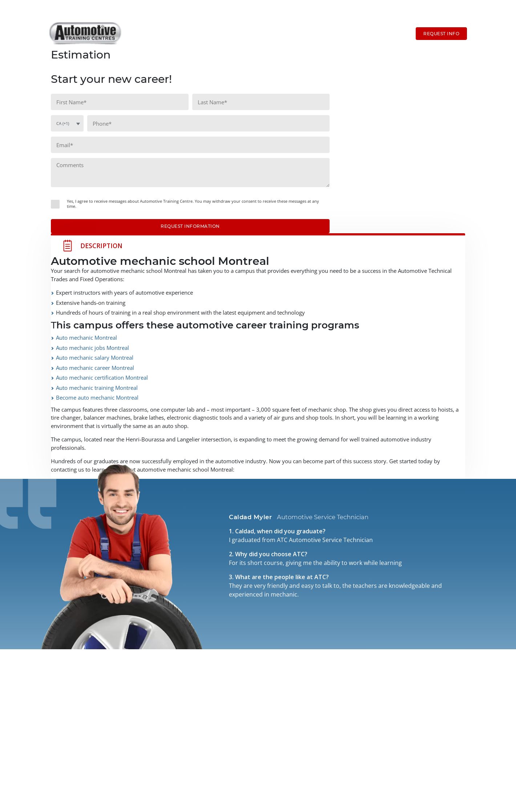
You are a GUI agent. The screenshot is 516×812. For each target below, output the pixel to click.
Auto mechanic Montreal (86, 338)
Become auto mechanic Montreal (97, 397)
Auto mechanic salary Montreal (95, 357)
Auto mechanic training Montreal (97, 388)
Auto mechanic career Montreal (95, 368)
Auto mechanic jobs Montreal (92, 348)
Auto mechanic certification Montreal (102, 377)
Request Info (441, 34)
